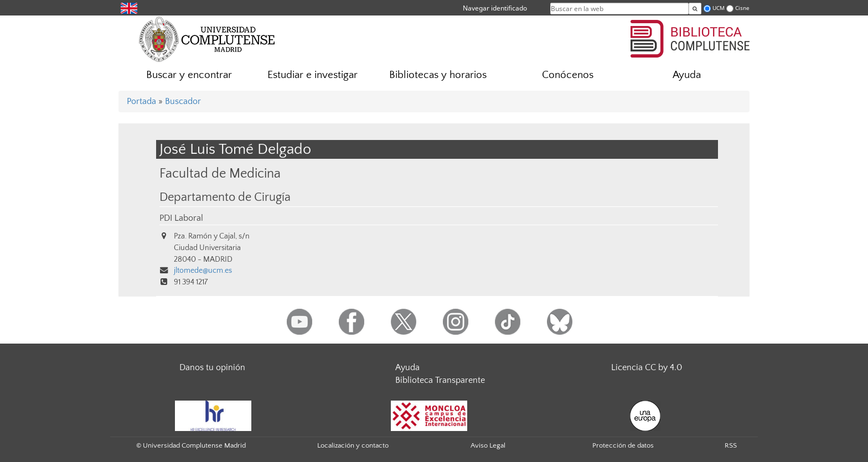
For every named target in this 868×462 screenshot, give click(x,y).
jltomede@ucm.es (203, 271)
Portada (141, 101)
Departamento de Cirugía (225, 198)
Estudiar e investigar (312, 75)
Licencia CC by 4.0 (647, 367)
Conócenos (568, 75)
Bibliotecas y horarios (438, 75)
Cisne (742, 8)
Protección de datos (623, 445)
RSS (731, 445)
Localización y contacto (353, 445)
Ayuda (687, 75)
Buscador (183, 101)
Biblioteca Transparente (440, 380)
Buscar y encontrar (189, 75)
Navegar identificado (495, 8)
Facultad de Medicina (220, 173)
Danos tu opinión (212, 367)
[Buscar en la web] (695, 9)
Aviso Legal (488, 445)
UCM (719, 8)
